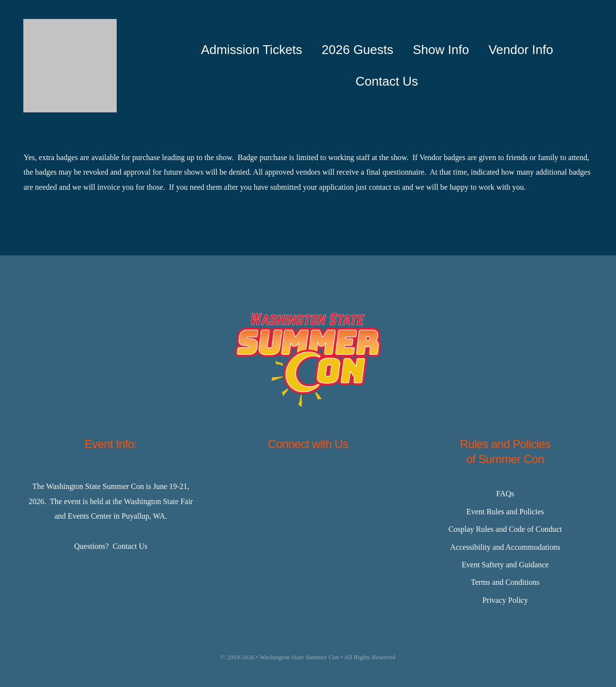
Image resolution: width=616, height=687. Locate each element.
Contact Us (130, 546)
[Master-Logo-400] (70, 23)
